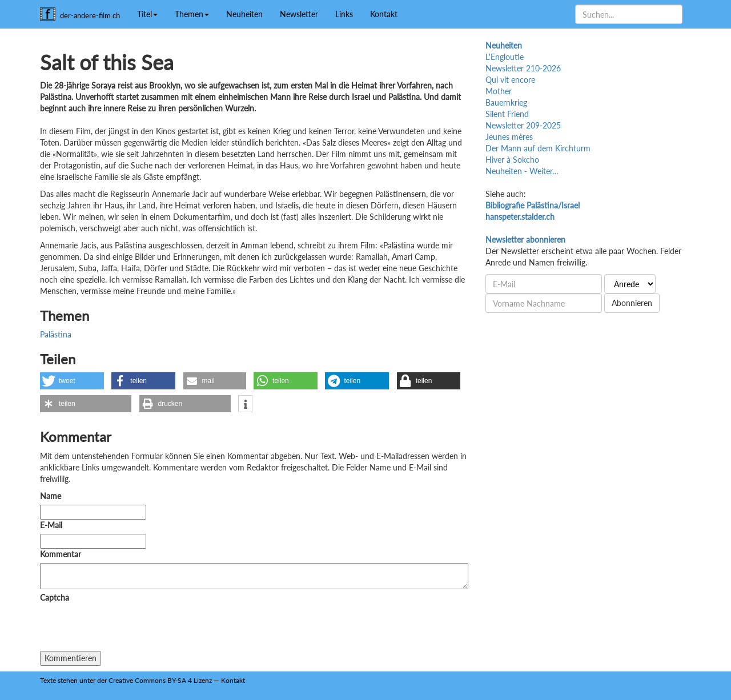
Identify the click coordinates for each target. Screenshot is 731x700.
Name (51, 496)
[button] (72, 381)
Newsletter (299, 14)
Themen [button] (192, 14)
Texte (48, 680)
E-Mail (51, 525)
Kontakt (384, 14)
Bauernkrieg (506, 102)
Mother (499, 91)
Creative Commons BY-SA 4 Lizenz (160, 680)
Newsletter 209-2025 (523, 125)
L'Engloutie (505, 57)
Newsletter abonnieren (525, 240)
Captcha (55, 598)
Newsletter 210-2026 (523, 68)
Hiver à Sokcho (512, 160)
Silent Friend (507, 114)
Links (344, 14)
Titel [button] (147, 14)
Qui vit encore (510, 80)
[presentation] (127, 629)
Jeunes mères (509, 137)
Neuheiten (244, 14)
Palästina (56, 334)
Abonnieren (632, 303)
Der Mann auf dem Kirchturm (538, 148)
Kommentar (63, 554)
